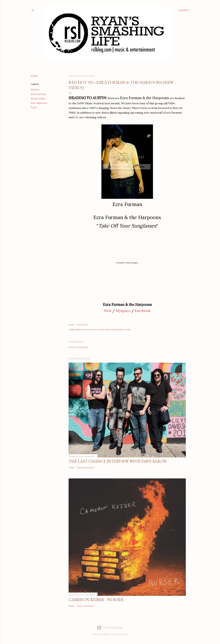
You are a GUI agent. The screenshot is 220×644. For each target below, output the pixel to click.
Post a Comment (78, 347)
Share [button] (34, 76)
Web (108, 311)
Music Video (38, 99)
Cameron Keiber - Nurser (96, 600)
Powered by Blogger (110, 628)
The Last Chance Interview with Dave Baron (118, 461)
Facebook (143, 311)
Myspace (123, 311)
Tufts (34, 108)
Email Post (82, 325)
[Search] (184, 10)
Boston (35, 90)
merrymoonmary (119, 634)
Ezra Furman (38, 94)
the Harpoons (39, 103)
